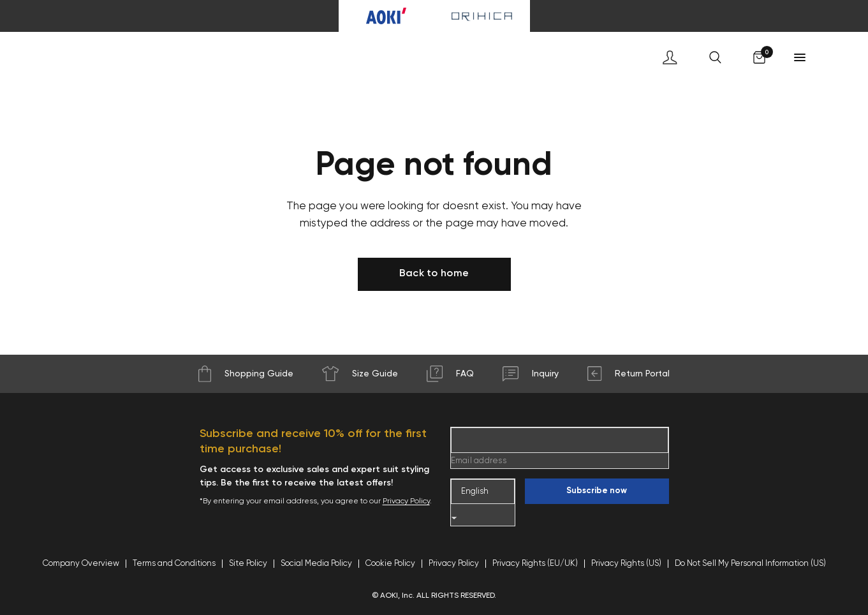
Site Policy (248, 564)
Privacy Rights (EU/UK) (535, 564)
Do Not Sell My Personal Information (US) (750, 564)
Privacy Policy (406, 501)
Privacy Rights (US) (626, 564)
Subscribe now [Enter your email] (597, 491)
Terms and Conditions (174, 564)
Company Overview (81, 564)
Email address (479, 461)
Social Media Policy (316, 564)
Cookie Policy (390, 564)
